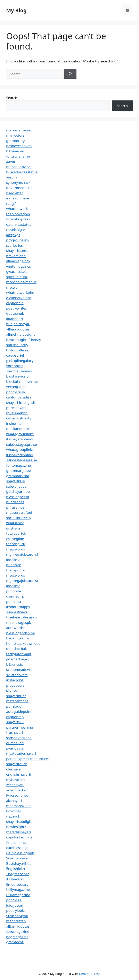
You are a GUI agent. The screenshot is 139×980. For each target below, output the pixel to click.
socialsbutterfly (19, 518)
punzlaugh (15, 706)
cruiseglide (15, 539)
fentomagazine (18, 465)
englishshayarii (18, 774)
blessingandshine (21, 633)
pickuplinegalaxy (20, 361)
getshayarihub (18, 491)
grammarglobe (18, 470)
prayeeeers (15, 685)
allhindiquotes (18, 329)
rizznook (13, 816)
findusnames (17, 842)
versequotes (16, 387)
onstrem (13, 528)
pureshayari (16, 408)
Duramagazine (18, 895)
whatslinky (15, 523)
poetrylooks (16, 910)
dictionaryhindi (18, 298)
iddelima (13, 560)
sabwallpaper (17, 486)
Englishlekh (15, 869)
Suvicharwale (17, 858)
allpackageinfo (18, 261)
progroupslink (18, 240)
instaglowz (15, 680)
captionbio (15, 303)
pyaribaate (15, 748)
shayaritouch (17, 764)
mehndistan (16, 921)
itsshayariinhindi (20, 439)
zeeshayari (15, 785)
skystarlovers (17, 675)
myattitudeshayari (21, 753)
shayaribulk (16, 481)
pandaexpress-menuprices (28, 759)
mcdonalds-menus (21, 282)
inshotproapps (18, 607)
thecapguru (16, 544)
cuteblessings (17, 848)
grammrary (15, 141)
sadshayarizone (19, 738)
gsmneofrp (15, 596)
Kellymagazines (19, 890)
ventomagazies (19, 266)
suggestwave (17, 612)
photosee (14, 900)
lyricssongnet (17, 795)
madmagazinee (19, 806)
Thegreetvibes (18, 874)
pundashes (15, 502)
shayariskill (15, 722)
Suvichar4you (17, 916)
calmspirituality (19, 418)
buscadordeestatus (22, 172)
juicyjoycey (15, 905)
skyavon (13, 690)
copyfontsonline (19, 837)
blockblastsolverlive (22, 382)
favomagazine (18, 931)
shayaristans (16, 250)
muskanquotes (18, 429)
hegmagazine (17, 937)
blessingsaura (17, 638)
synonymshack (18, 183)
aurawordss (16, 628)
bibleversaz (15, 151)
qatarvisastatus (19, 224)
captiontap (15, 717)
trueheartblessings (22, 617)
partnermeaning (20, 727)
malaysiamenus (19, 130)
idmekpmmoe (18, 198)
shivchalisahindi (19, 371)
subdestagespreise (22, 444)
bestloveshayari (19, 146)
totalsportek (16, 533)
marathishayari (18, 832)
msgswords (16, 549)
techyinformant (19, 654)
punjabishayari (18, 324)
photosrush (16, 392)
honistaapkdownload (23, 643)
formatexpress (18, 219)
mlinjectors (15, 135)
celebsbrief (15, 355)
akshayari (14, 801)
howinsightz (16, 827)
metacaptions (17, 701)
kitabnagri (15, 319)
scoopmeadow (18, 670)
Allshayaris (15, 879)
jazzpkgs (13, 235)
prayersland (16, 256)
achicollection (17, 790)
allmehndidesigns (21, 334)
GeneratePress (89, 974)
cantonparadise (19, 397)
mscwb (12, 287)
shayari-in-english (21, 402)
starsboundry (17, 345)
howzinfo (14, 811)
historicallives (17, 350)
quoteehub (15, 313)
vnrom (11, 177)
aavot (11, 162)
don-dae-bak (17, 649)
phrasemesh (16, 507)
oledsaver (14, 769)
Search (12, 98)
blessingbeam (18, 497)
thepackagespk (19, 622)
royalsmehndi (17, 413)
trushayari (14, 732)
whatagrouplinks (20, 434)
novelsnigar (16, 230)
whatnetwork (17, 209)
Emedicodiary (17, 884)
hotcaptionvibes (19, 167)
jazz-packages (17, 659)
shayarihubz (16, 696)
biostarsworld (17, 376)
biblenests (15, 664)
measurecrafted (19, 512)
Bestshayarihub (19, 863)
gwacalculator (18, 271)
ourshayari (15, 743)
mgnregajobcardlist (22, 554)
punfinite (14, 565)
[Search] (70, 74)
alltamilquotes (18, 926)
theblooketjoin (18, 214)
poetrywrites (17, 308)
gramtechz (15, 942)
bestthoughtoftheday (24, 340)
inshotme (14, 423)
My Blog (16, 10)
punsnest (14, 602)
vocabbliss (15, 366)
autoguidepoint (19, 711)
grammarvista (18, 476)
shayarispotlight (19, 822)
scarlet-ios (14, 245)
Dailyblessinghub (20, 853)
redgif (11, 203)
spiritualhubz (17, 277)
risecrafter (15, 193)
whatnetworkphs (20, 292)
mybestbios (16, 780)
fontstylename (18, 156)
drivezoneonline (19, 188)
